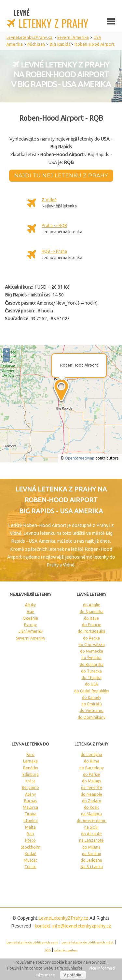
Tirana (30, 814)
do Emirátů (92, 704)
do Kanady (92, 697)
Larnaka (30, 761)
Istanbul (31, 821)
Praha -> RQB (54, 225)
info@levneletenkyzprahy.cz (82, 926)
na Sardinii (91, 854)
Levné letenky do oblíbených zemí (32, 942)
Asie (30, 612)
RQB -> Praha (54, 251)
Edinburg (31, 774)
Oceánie (30, 618)
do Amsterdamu (92, 821)
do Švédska (91, 658)
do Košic (92, 807)
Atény (30, 794)
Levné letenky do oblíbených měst (88, 942)
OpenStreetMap (80, 458)
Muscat (30, 860)
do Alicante (91, 834)
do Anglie (92, 605)
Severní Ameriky (31, 638)
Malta (30, 827)
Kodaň (31, 854)
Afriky (30, 605)
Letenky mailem (66, 950)
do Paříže (92, 774)
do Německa (92, 651)
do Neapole (91, 794)
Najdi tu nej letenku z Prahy (61, 176)
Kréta (30, 781)
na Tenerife (92, 787)
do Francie (92, 625)
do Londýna (91, 754)
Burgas (30, 801)
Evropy (30, 625)
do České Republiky (92, 691)
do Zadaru (92, 801)
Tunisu (30, 867)
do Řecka (91, 638)
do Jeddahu (91, 860)
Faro (30, 754)
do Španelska (92, 612)
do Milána (91, 847)
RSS (48, 950)
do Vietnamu (92, 710)
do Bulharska (92, 664)
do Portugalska (92, 631)
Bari (30, 834)
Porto (30, 840)
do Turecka (91, 671)
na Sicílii (91, 827)
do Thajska (92, 678)
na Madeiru (91, 814)
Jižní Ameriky (31, 631)
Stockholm (31, 847)
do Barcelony (92, 768)
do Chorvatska (92, 645)
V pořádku (73, 975)
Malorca (30, 807)
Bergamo (30, 787)
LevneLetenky (63, 918)
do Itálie (91, 618)
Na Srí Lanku (92, 867)
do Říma (92, 761)
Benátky (31, 768)
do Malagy (92, 781)
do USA (91, 684)
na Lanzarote (91, 840)
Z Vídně (49, 200)
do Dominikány (92, 717)
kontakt (43, 926)
